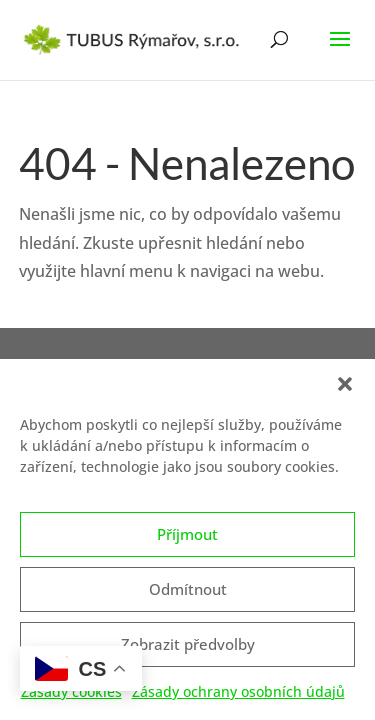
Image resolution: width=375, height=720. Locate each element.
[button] (345, 391)
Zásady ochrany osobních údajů (238, 698)
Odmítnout (188, 596)
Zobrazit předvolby (188, 651)
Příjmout (187, 541)
